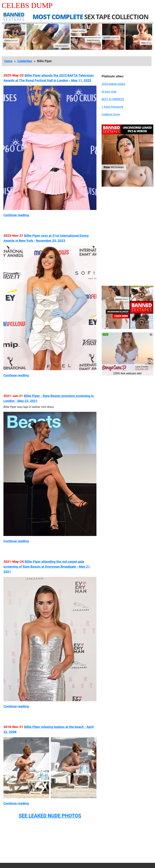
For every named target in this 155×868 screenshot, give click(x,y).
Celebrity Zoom (111, 114)
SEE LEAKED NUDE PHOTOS (50, 816)
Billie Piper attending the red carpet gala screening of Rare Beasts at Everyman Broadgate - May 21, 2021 (47, 567)
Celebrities (25, 61)
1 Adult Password (112, 107)
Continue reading (16, 215)
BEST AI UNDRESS (113, 99)
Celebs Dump (27, 5)
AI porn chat (109, 92)
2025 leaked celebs (113, 84)
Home (8, 61)
